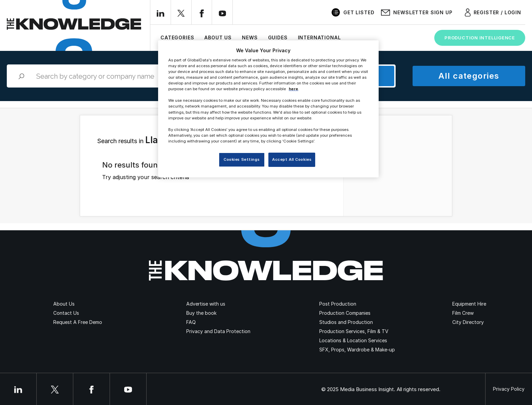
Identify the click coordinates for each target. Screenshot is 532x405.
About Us (218, 37)
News (250, 37)
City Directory (468, 322)
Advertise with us (206, 304)
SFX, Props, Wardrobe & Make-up (357, 350)
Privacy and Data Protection (218, 331)
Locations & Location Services (353, 340)
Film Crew (463, 313)
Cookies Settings (242, 159)
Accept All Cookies (292, 159)
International (319, 37)
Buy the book (201, 313)
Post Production (338, 304)
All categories (469, 76)
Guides (278, 37)
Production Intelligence (480, 38)
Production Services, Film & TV (354, 331)
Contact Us (66, 313)
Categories (177, 37)
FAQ (191, 322)
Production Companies (345, 313)
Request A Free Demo (78, 322)
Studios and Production (346, 322)
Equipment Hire (469, 304)
